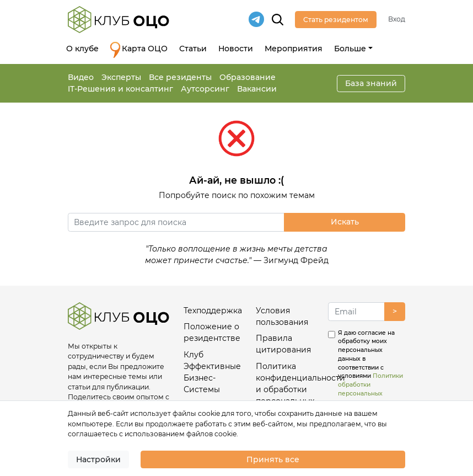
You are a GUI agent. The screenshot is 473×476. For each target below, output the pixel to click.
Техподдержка (213, 311)
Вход (397, 19)
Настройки (98, 459)
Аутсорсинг (205, 89)
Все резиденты (180, 77)
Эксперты (121, 77)
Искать (345, 222)
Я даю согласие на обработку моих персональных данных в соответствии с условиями (370, 368)
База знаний (371, 83)
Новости (236, 49)
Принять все (273, 459)
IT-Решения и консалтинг (120, 89)
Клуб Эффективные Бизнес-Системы (212, 372)
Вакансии (257, 89)
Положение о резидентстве (212, 332)
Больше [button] (350, 49)
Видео (81, 77)
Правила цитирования (283, 344)
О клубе (82, 49)
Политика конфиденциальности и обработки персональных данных (287, 389)
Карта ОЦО (139, 50)
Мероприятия (294, 49)
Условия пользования (282, 316)
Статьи (193, 49)
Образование (248, 77)
